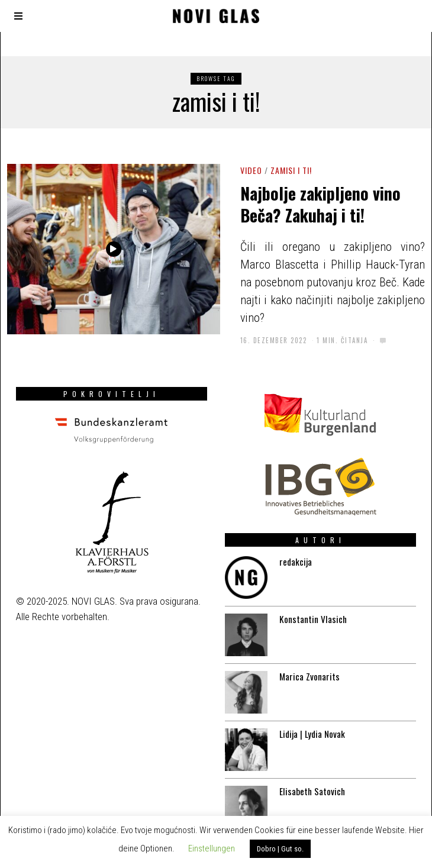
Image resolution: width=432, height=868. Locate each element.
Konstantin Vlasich (310, 605)
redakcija (291, 545)
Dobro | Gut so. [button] (280, 849)
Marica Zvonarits (306, 664)
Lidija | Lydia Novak (310, 724)
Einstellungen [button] (212, 848)
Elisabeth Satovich (310, 784)
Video (251, 170)
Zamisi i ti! (291, 170)
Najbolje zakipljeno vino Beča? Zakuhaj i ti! (320, 204)
